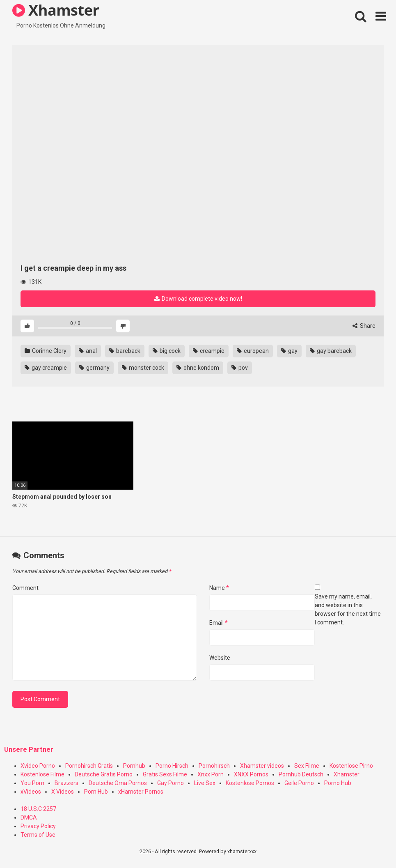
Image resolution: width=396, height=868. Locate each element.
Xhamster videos (262, 766)
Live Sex (205, 783)
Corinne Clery (46, 351)
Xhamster (347, 774)
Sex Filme (307, 766)
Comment (25, 588)
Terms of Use (38, 835)
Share (364, 326)
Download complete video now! (198, 299)
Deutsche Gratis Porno (104, 774)
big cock (167, 351)
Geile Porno (299, 783)
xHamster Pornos (141, 792)
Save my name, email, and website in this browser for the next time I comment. (348, 609)
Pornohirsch (214, 766)
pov (240, 368)
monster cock (143, 368)
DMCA (29, 817)
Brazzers (66, 783)
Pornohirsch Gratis (89, 766)
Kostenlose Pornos (250, 783)
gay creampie (46, 368)
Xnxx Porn (211, 774)
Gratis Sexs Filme (165, 774)
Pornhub (134, 766)
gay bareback (331, 351)
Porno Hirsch (172, 766)
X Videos (63, 792)
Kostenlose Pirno (351, 766)
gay (289, 351)
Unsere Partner (29, 749)
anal (88, 351)
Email (219, 623)
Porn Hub (96, 792)
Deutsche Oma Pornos (118, 783)
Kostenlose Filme (42, 774)
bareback (125, 351)
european (253, 351)
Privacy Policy (38, 826)
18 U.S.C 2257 (38, 809)
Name (219, 588)
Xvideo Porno (38, 766)
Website (220, 658)
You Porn (32, 783)
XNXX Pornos (251, 774)
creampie (209, 351)
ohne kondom (198, 368)
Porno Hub (338, 783)
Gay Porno (171, 783)
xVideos (31, 792)
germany (94, 368)
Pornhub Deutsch (301, 774)
